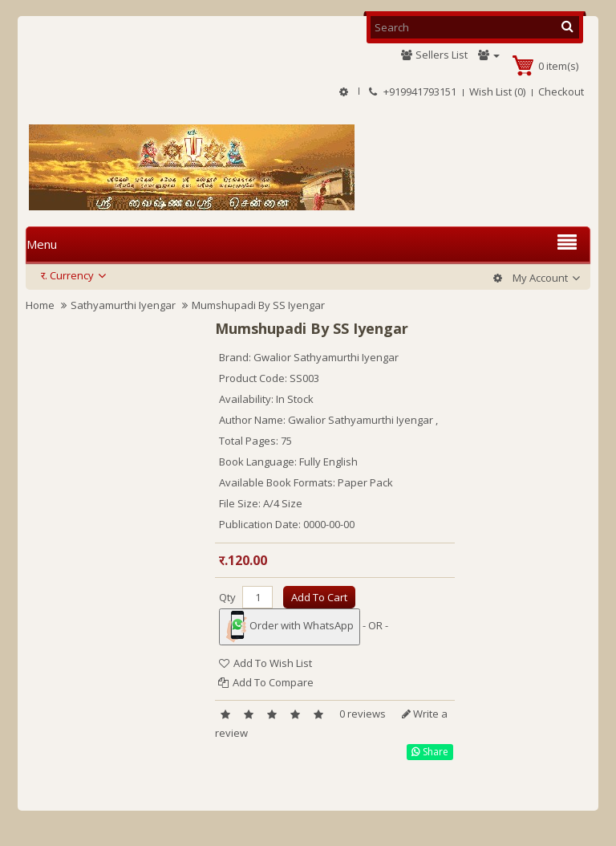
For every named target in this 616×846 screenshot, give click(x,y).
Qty (227, 597)
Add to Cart (319, 597)
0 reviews (363, 714)
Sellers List (434, 55)
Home (40, 305)
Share (430, 752)
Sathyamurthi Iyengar (123, 305)
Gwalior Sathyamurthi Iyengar (326, 357)
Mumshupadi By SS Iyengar (258, 305)
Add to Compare (266, 682)
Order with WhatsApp (290, 627)
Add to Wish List (265, 663)
